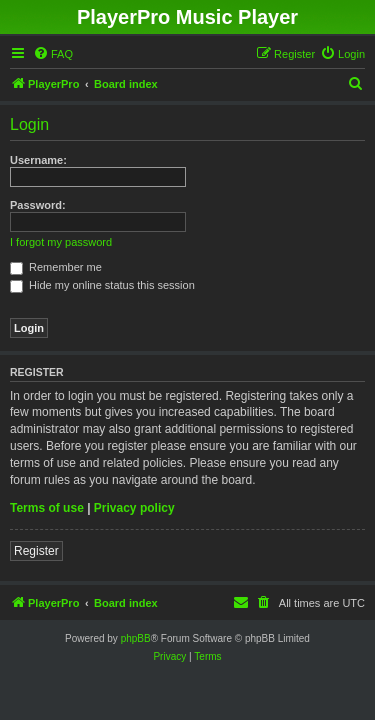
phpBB (136, 638)
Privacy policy (134, 508)
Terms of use (47, 508)
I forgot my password (61, 242)
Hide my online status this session (102, 285)
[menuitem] (53, 54)
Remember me (56, 267)
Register (36, 551)
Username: (38, 160)
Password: (38, 205)
